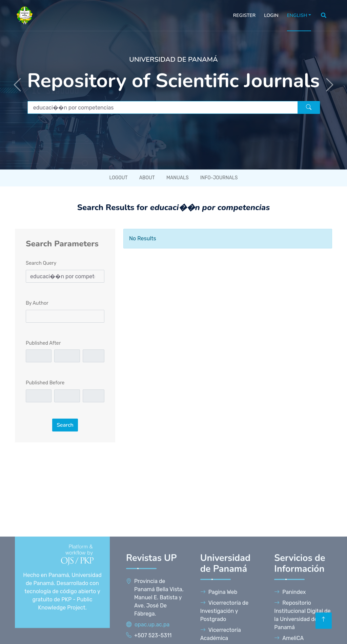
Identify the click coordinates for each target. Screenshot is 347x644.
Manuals (178, 178)
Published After (43, 343)
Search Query (41, 263)
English (297, 15)
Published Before (45, 383)
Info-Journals (219, 178)
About (147, 178)
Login (271, 15)
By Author (37, 303)
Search (65, 425)
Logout (119, 178)
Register (244, 15)
